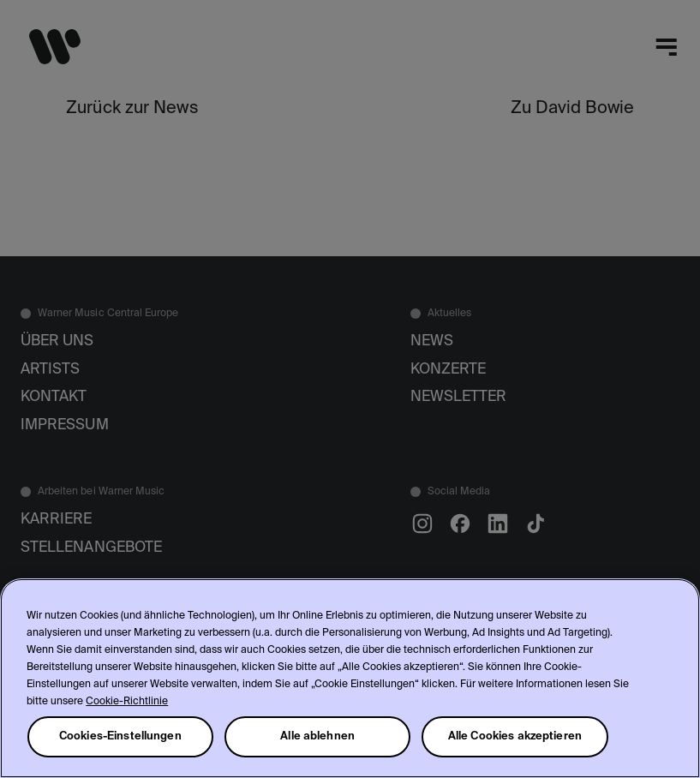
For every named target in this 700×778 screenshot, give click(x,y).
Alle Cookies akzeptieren (515, 736)
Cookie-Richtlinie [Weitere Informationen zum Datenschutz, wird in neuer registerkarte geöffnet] (127, 702)
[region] (350, 678)
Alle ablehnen (317, 736)
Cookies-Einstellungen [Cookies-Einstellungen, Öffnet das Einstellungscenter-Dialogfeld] (120, 736)
